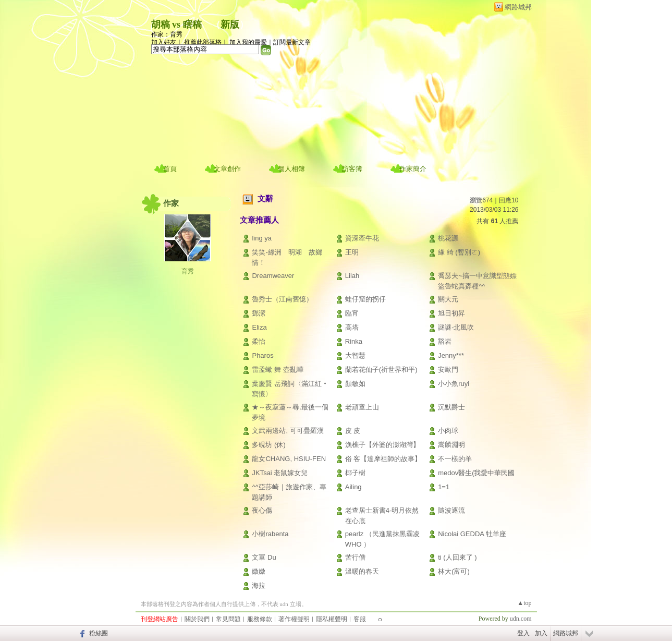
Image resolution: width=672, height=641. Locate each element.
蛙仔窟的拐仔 (365, 299)
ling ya (262, 238)
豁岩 (445, 341)
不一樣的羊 (455, 459)
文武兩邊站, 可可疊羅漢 (288, 431)
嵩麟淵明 (451, 445)
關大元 (448, 299)
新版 (230, 25)
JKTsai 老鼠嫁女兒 (280, 473)
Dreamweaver (273, 276)
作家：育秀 (167, 34)
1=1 (444, 487)
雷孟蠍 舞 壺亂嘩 (277, 370)
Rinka (354, 341)
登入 (523, 633)
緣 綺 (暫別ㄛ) (459, 252)
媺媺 (259, 571)
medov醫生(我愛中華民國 (476, 473)
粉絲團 (99, 633)
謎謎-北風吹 (456, 327)
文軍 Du (264, 557)
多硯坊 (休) (268, 445)
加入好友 (164, 42)
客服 (360, 619)
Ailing (353, 487)
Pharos (262, 355)
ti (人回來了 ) (457, 557)
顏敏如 (355, 384)
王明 (352, 252)
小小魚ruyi (454, 384)
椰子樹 (355, 473)
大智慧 (355, 355)
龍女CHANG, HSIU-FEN (289, 459)
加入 (541, 633)
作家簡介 (413, 169)
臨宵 (352, 313)
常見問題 (228, 619)
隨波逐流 (451, 510)
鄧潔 (259, 313)
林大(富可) (454, 571)
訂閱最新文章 (292, 42)
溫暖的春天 (362, 571)
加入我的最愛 (248, 42)
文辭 (265, 198)
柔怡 (259, 341)
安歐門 (448, 370)
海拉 (259, 585)
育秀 (188, 271)
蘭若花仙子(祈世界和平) (381, 370)
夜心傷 (262, 510)
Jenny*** (451, 355)
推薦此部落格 (203, 42)
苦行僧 (355, 557)
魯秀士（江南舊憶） (282, 299)
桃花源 (448, 238)
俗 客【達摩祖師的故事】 (383, 459)
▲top (524, 603)
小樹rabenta (270, 534)
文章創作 (227, 169)
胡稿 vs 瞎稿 (176, 25)
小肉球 (448, 431)
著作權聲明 (294, 619)
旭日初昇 (451, 313)
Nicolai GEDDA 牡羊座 (472, 534)
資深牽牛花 (362, 238)
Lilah (352, 276)
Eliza (259, 327)
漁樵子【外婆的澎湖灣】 (382, 445)
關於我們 (197, 619)
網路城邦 (518, 7)
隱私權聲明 (332, 619)
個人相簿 (291, 169)
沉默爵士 (451, 407)
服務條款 (260, 619)
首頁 (170, 169)
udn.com (521, 619)
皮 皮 (353, 431)
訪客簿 (352, 169)
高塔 (352, 327)
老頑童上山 (362, 407)
